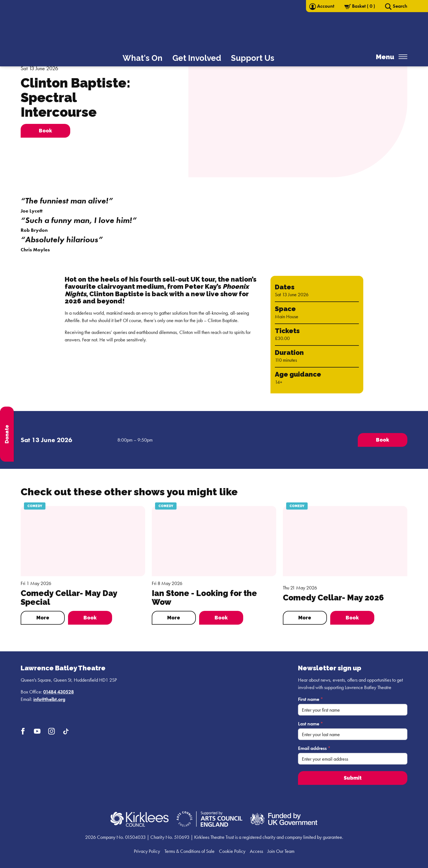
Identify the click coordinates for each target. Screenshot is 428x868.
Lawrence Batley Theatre (63, 668)
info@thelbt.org (49, 699)
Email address (314, 748)
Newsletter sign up (330, 668)
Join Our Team (281, 851)
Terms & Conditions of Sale (189, 851)
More (43, 618)
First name (311, 699)
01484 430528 (59, 692)
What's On (143, 58)
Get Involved (197, 58)
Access (256, 851)
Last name (311, 724)
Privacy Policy (147, 851)
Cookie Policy (232, 851)
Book (90, 618)
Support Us (253, 58)
